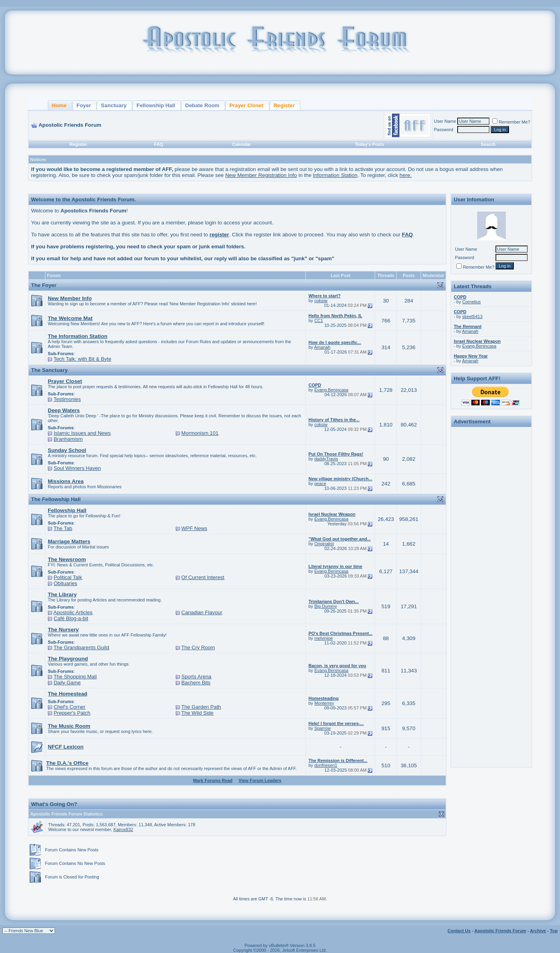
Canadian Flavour (202, 612)
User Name (445, 121)
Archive (538, 931)
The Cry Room (198, 647)
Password (444, 130)
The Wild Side (197, 713)
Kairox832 (123, 829)
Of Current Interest (203, 577)
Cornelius (472, 302)
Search (488, 144)
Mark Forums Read (213, 780)
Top (554, 931)
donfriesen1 (326, 765)
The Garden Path (201, 707)
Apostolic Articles (73, 612)
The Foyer (44, 285)
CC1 (319, 320)
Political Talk (68, 577)
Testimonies (67, 399)
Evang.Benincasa (331, 390)
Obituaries (66, 583)
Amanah (322, 347)
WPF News (194, 528)
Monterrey (324, 703)
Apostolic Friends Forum (500, 931)
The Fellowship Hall (56, 499)
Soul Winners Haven (77, 468)
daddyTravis (326, 459)
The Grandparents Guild (81, 647)
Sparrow (322, 728)
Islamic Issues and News (82, 433)
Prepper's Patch (72, 713)
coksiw (321, 301)
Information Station (335, 175)
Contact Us (459, 931)
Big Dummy (326, 606)
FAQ (159, 144)
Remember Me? (511, 122)
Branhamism (68, 439)
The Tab (63, 528)
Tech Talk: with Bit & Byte (82, 359)
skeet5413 (473, 316)
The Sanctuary (49, 370)
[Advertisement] (491, 549)
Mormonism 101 (200, 433)
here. (405, 175)
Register (78, 144)
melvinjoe (323, 638)
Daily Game (67, 683)
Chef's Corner (70, 707)
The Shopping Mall (75, 677)
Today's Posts (369, 144)
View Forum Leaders (260, 780)
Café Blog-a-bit (71, 618)
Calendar (242, 144)
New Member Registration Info (261, 175)
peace (320, 483)
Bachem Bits (196, 683)
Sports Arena (196, 677)
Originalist (324, 544)
